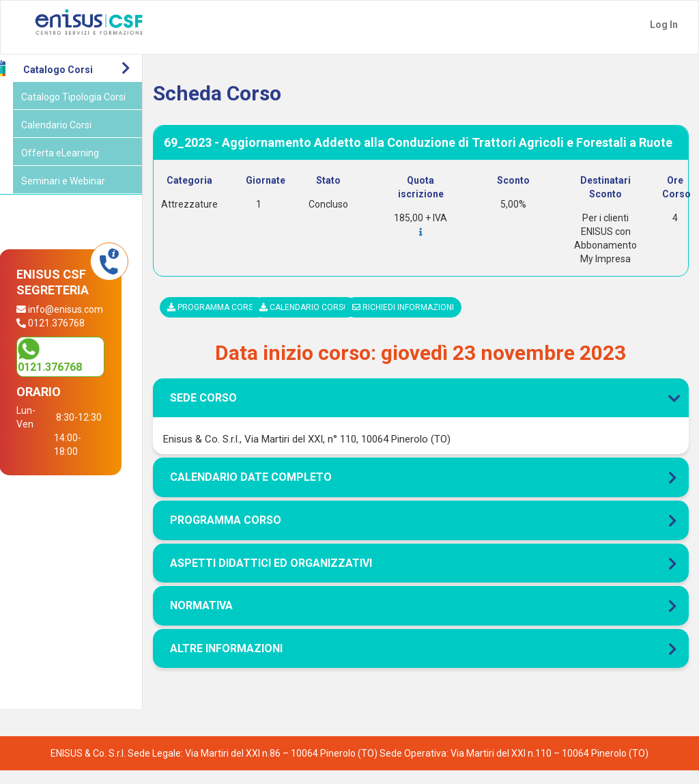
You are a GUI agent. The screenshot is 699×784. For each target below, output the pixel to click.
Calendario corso (318, 321)
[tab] (429, 363)
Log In (664, 25)
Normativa (217, 619)
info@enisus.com (75, 323)
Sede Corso (429, 412)
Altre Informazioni (242, 662)
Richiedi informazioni (414, 321)
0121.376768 (71, 380)
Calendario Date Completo (267, 491)
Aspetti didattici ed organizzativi (287, 576)
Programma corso (229, 321)
